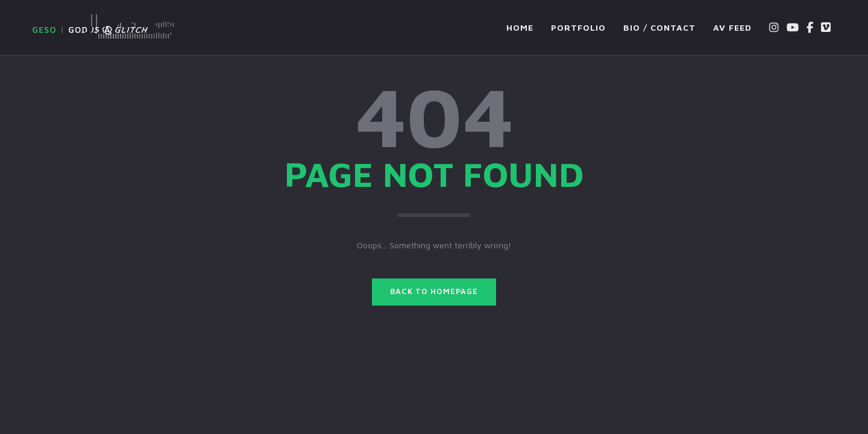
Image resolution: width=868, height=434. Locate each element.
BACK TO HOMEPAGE (434, 291)
